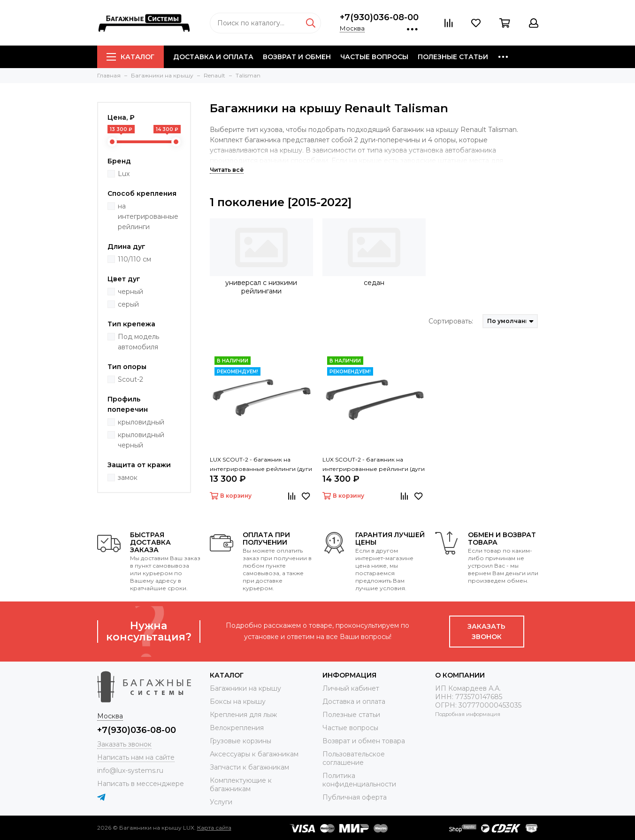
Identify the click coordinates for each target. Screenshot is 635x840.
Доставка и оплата (213, 57)
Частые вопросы (374, 57)
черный (130, 292)
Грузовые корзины (241, 741)
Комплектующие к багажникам (241, 785)
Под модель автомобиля (138, 342)
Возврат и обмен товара (364, 741)
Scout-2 (130, 379)
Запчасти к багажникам (249, 767)
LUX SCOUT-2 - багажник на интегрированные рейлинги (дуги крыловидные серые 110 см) (261, 465)
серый (128, 304)
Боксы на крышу (238, 701)
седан (374, 283)
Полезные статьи (453, 57)
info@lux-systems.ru (130, 771)
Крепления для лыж (243, 715)
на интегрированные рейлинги (148, 216)
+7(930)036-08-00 (379, 17)
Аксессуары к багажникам (254, 754)
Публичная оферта (355, 797)
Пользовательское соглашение (354, 758)
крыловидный (141, 422)
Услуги (221, 802)
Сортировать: (451, 321)
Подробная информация (468, 714)
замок (128, 478)
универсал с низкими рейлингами (261, 287)
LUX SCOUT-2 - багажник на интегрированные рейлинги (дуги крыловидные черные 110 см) (374, 465)
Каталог (130, 57)
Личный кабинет (351, 688)
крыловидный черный (141, 440)
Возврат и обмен (297, 57)
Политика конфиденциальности (359, 780)
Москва (352, 28)
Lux (124, 174)
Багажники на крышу (245, 688)
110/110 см (134, 259)
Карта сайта (214, 828)
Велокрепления (237, 728)
